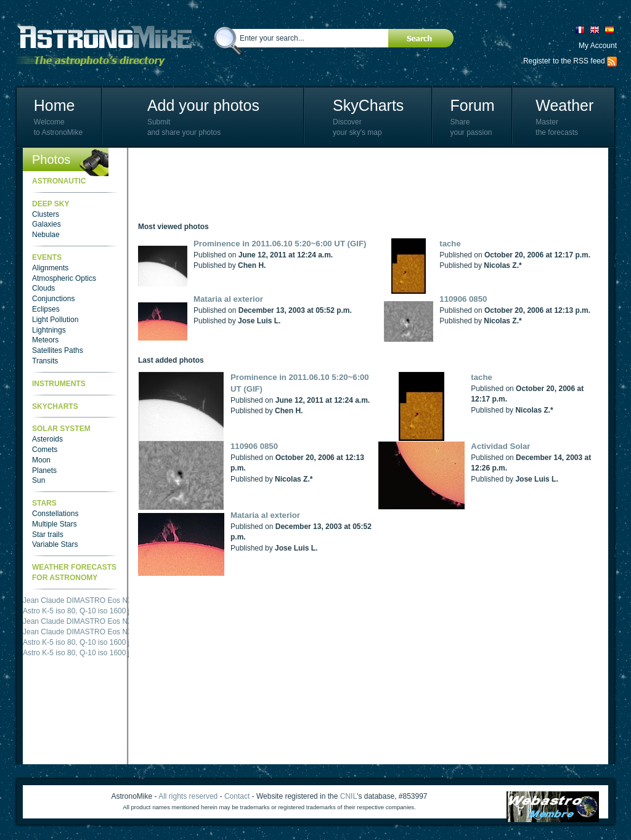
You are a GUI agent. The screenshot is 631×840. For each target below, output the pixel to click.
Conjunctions (53, 299)
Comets (45, 450)
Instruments (59, 384)
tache (450, 244)
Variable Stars (55, 544)
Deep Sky (51, 204)
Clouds (43, 288)
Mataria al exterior (228, 299)
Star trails (48, 535)
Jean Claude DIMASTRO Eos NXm (81, 600)
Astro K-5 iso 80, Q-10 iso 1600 (74, 611)
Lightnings (49, 330)
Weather (564, 105)
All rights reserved (188, 796)
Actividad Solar (500, 446)
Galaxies (47, 224)
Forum (472, 105)
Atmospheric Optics (64, 278)
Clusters (46, 214)
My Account (598, 46)
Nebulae (46, 235)
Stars (44, 503)
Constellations (55, 514)
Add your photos (203, 105)
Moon (41, 460)
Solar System (61, 429)
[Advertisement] (362, 185)
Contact (237, 796)
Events (47, 257)
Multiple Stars (55, 524)
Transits (45, 361)
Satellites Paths (58, 350)
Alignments (50, 268)
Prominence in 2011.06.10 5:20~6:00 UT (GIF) (280, 244)
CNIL (348, 796)
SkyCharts (368, 105)
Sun (39, 480)
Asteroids (47, 439)
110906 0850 (463, 299)
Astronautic (59, 181)
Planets (44, 470)
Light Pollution (55, 320)
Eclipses (46, 309)
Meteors (45, 340)
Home (55, 105)
